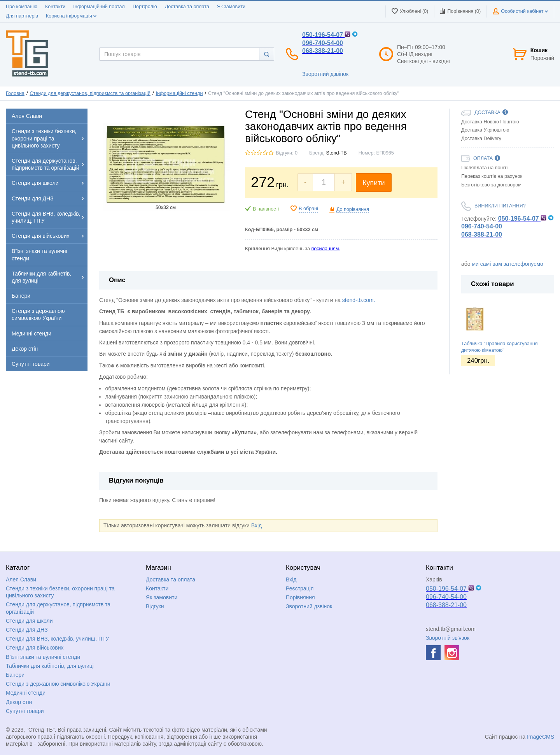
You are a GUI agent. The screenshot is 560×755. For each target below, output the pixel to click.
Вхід (256, 525)
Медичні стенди (26, 693)
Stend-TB (337, 153)
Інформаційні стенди (179, 93)
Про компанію (22, 7)
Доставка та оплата (187, 7)
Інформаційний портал (99, 7)
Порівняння (300, 597)
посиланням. (325, 249)
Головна (15, 93)
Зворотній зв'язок (448, 638)
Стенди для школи (29, 621)
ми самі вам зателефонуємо (507, 264)
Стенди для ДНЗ (27, 630)
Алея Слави (21, 579)
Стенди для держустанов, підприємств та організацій (90, 93)
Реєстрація (300, 588)
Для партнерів (22, 16)
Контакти (55, 7)
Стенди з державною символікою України (58, 684)
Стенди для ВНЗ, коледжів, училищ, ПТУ (57, 639)
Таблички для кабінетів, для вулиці (50, 666)
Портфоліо (145, 7)
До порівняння (353, 209)
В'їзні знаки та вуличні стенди (43, 657)
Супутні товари (25, 711)
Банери (15, 675)
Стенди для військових (35, 648)
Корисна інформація (71, 16)
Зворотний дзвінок (325, 74)
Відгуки (155, 606)
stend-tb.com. (359, 300)
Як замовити (231, 7)
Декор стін (19, 702)
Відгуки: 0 (287, 153)
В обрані (308, 209)
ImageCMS (541, 737)
